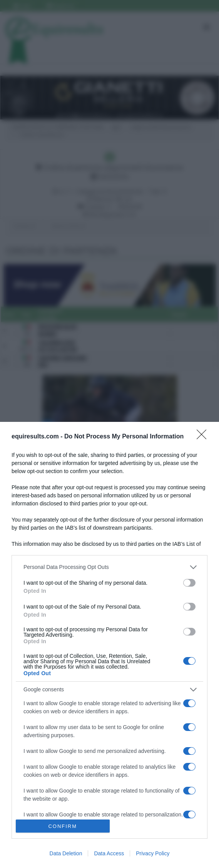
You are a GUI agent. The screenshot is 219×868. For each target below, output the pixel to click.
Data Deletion (66, 853)
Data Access (109, 853)
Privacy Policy (153, 853)
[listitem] (109, 567)
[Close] (204, 437)
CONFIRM (63, 826)
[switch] (189, 583)
